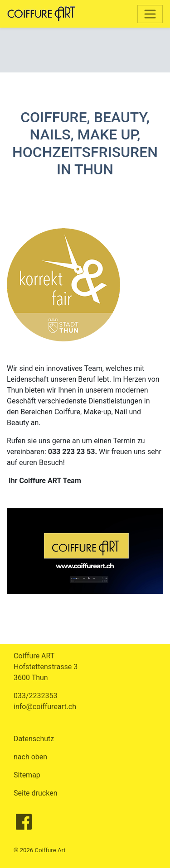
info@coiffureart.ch (45, 707)
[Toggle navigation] (150, 14)
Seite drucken (35, 793)
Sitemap (27, 775)
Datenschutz (34, 739)
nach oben (30, 757)
